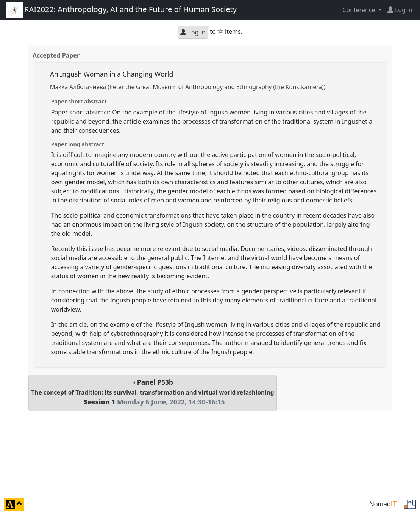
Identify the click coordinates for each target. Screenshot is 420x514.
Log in (193, 32)
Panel (153, 392)
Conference (359, 10)
